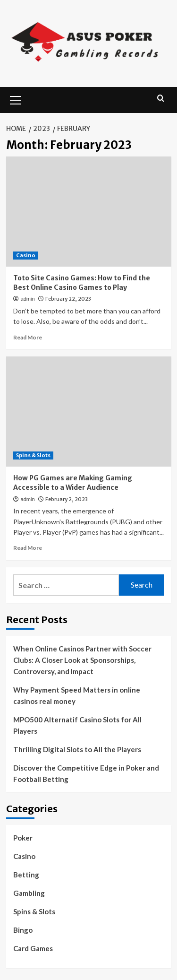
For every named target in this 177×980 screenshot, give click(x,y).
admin (28, 299)
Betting (26, 875)
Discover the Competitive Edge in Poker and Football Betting (86, 773)
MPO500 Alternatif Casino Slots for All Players (77, 725)
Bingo (23, 930)
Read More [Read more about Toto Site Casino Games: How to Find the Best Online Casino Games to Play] (28, 337)
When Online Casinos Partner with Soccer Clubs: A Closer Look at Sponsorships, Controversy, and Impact (82, 660)
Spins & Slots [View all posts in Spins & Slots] (33, 455)
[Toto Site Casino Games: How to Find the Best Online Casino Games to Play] (89, 212)
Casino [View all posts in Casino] (26, 255)
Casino (24, 856)
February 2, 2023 (67, 499)
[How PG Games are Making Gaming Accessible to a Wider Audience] (89, 412)
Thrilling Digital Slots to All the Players (77, 749)
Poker (23, 838)
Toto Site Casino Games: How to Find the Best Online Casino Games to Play (82, 283)
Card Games (33, 948)
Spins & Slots (34, 911)
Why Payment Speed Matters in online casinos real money (77, 695)
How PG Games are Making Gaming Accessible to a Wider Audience (73, 483)
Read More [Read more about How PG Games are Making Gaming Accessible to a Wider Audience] (28, 548)
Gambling (29, 893)
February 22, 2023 (68, 299)
